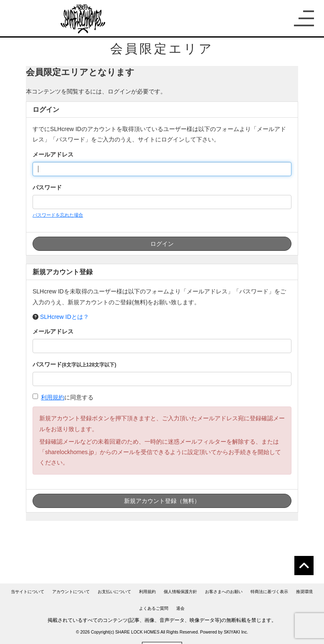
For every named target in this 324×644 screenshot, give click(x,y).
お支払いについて (114, 592)
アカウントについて (71, 592)
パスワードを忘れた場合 (58, 215)
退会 (180, 608)
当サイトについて (28, 592)
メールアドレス (53, 154)
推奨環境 (304, 592)
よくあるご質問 (154, 608)
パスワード (47, 187)
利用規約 (53, 397)
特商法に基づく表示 (269, 592)
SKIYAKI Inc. (236, 632)
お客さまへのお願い (224, 592)
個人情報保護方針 (180, 592)
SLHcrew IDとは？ (65, 317)
